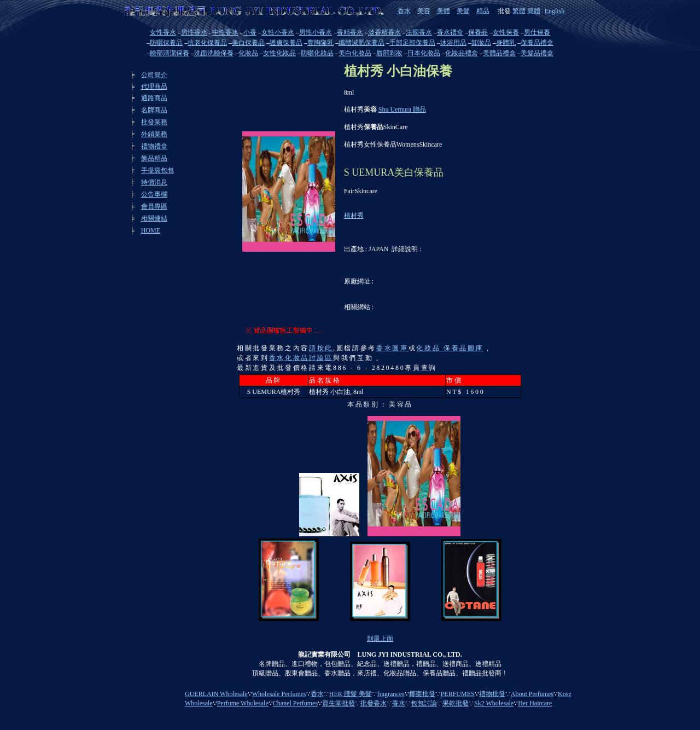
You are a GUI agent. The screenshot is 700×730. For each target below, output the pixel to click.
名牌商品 (154, 110)
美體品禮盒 (499, 53)
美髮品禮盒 (537, 53)
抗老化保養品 (207, 43)
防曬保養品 (166, 43)
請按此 (321, 348)
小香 (250, 32)
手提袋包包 (157, 170)
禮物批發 (492, 694)
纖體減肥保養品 (361, 43)
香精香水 (350, 32)
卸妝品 (481, 43)
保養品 (478, 32)
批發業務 (154, 122)
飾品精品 (154, 158)
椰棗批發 (422, 694)
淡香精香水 (384, 32)
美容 (424, 11)
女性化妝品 (279, 53)
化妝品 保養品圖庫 (450, 348)
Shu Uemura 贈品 (402, 109)
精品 (483, 11)
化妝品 (248, 53)
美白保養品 (248, 43)
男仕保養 (537, 32)
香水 (404, 11)
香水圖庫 (392, 348)
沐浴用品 (453, 43)
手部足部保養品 (412, 43)
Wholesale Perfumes (279, 694)
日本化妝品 (424, 53)
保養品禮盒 (537, 43)
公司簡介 (154, 75)
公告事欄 (154, 194)
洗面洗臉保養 (214, 53)
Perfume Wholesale (243, 703)
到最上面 (380, 639)
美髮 (463, 11)
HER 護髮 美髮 (351, 694)
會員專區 (154, 206)
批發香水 (374, 703)
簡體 (534, 11)
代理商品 (154, 86)
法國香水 (419, 32)
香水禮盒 (450, 32)
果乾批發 (456, 703)
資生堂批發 (339, 703)
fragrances (391, 694)
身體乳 (506, 43)
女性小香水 (278, 32)
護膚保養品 (286, 43)
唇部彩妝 (389, 53)
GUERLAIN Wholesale (216, 694)
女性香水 (163, 32)
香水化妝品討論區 (301, 358)
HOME (151, 230)
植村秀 (354, 216)
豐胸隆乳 (320, 43)
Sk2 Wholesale (494, 703)
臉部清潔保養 (170, 53)
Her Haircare (535, 703)
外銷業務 (154, 134)
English (555, 11)
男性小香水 (316, 32)
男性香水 (194, 32)
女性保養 (506, 32)
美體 (444, 11)
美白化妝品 (355, 53)
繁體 (519, 11)
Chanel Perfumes (295, 703)
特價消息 (154, 182)
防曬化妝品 (317, 53)
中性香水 (225, 32)
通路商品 (154, 98)
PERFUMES (458, 694)
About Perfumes (532, 694)
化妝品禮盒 (462, 53)
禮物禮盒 (154, 146)
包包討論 (424, 703)
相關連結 (154, 218)
